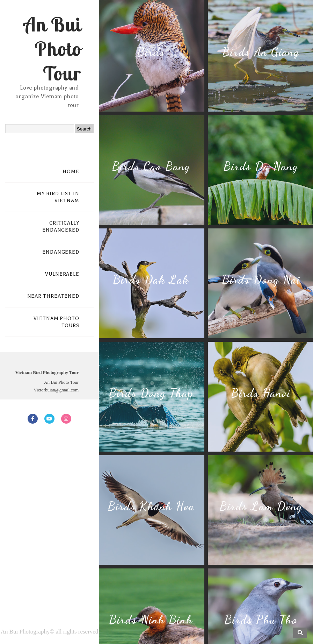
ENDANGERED (61, 252)
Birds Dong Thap (151, 393)
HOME (71, 172)
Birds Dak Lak (151, 280)
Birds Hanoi (261, 393)
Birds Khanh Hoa (151, 506)
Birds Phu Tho (261, 620)
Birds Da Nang (261, 166)
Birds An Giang (261, 52)
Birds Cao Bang (151, 166)
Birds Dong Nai (261, 280)
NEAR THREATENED (53, 296)
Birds (151, 52)
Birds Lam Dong (261, 506)
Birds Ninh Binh (151, 620)
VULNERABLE (62, 274)
